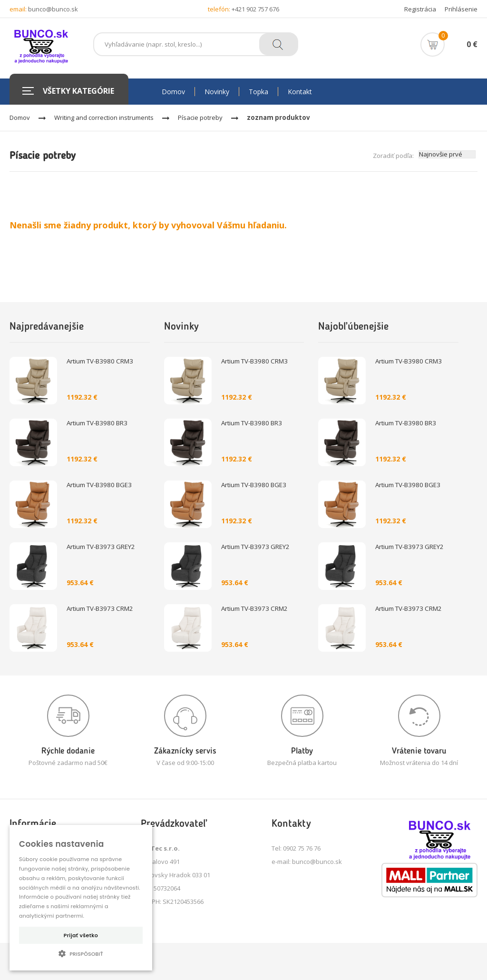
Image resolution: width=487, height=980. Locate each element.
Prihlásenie (461, 9)
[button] (81, 953)
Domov (20, 118)
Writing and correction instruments (104, 118)
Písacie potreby (200, 118)
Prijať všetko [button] (81, 935)
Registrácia (420, 9)
